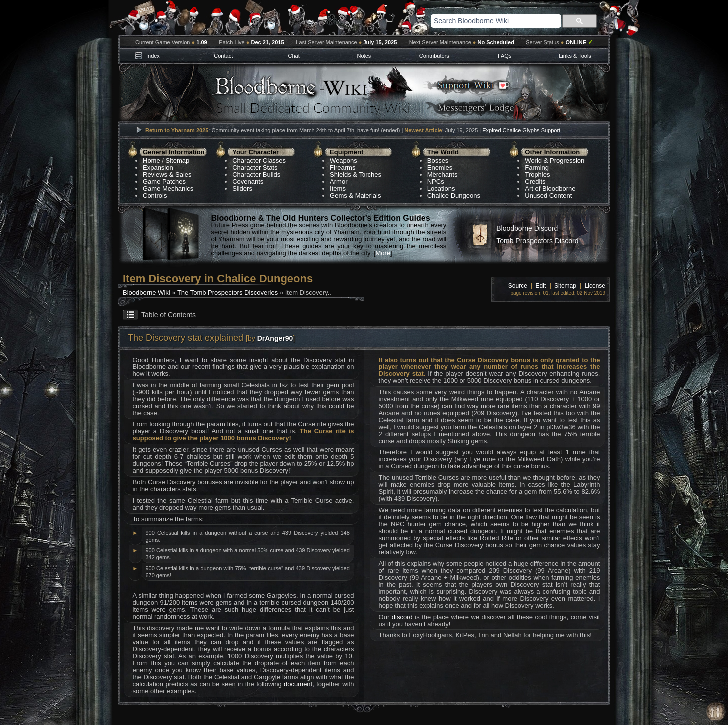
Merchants (443, 175)
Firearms (342, 168)
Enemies (440, 168)
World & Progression (554, 161)
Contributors (434, 56)
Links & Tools (575, 56)
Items (338, 188)
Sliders (242, 188)
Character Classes (259, 161)
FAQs (505, 56)
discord (402, 617)
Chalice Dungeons (454, 195)
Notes (364, 56)
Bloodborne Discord (527, 228)
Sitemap (178, 161)
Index (153, 56)
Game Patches (164, 181)
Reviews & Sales (167, 175)
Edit (541, 286)
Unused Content (548, 195)
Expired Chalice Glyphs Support (521, 130)
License (595, 286)
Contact (223, 56)
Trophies (537, 175)
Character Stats (255, 168)
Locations (441, 188)
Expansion (158, 168)
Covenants (248, 181)
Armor (338, 181)
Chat (293, 56)
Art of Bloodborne (550, 188)
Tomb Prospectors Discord (537, 241)
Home (152, 161)
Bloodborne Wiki (147, 292)
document (298, 684)
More (383, 253)
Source (518, 286)
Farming (537, 168)
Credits (535, 181)
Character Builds (256, 175)
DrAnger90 (275, 338)
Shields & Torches (356, 175)
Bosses (438, 161)
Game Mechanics (168, 188)
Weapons (343, 161)
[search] (483, 21)
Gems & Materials (355, 195)
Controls (155, 195)
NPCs (436, 181)
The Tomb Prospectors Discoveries (227, 292)
